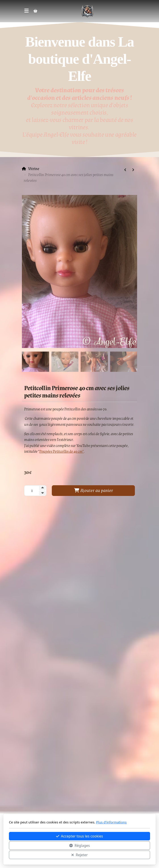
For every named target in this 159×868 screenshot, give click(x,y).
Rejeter (79, 855)
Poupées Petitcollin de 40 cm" (62, 451)
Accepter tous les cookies (80, 836)
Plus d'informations (111, 822)
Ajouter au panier (93, 491)
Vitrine (34, 169)
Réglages (79, 845)
